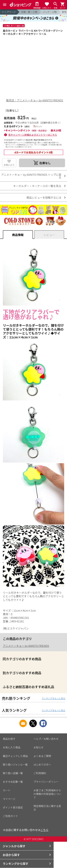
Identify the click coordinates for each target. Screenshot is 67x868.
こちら (44, 830)
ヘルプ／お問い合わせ (46, 739)
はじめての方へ (42, 764)
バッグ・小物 (50, 12)
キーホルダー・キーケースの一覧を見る (37, 186)
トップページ (9, 12)
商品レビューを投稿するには (44, 197)
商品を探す (9, 739)
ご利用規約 (40, 773)
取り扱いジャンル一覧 (15, 764)
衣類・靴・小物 (29, 12)
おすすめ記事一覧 (13, 782)
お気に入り (9, 165)
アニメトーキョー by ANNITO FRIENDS (26, 646)
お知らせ (39, 747)
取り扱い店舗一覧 (13, 773)
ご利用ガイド (10, 816)
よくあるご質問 (42, 756)
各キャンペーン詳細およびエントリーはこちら (33, 135)
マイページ (9, 799)
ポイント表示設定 (13, 807)
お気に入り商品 (12, 747)
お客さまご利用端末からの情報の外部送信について (47, 794)
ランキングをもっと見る (53, 698)
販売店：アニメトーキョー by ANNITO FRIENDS (35, 100)
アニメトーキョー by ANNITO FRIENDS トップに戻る (31, 176)
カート (7, 790)
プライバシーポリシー (46, 782)
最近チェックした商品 (15, 756)
